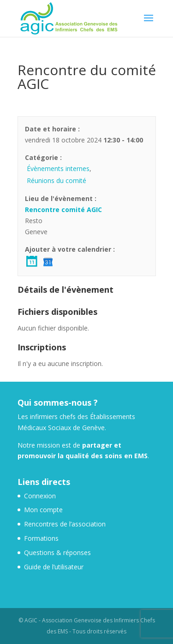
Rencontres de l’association (65, 524)
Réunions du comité (57, 180)
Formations (41, 538)
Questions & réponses (57, 552)
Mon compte (43, 510)
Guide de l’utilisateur (54, 567)
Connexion (40, 496)
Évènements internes (58, 168)
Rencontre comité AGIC (63, 210)
